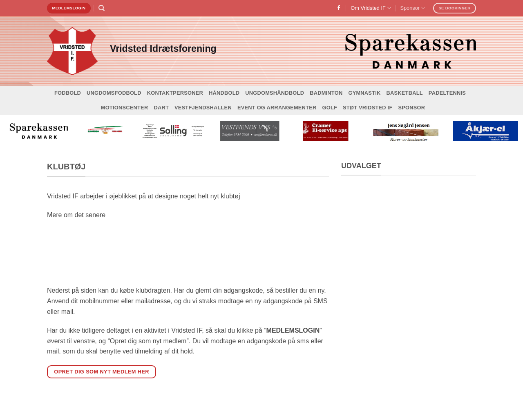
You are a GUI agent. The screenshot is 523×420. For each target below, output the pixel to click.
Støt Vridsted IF (368, 108)
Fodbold (68, 93)
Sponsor (412, 8)
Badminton (326, 93)
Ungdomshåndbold (275, 93)
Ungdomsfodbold (114, 93)
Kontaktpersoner (175, 93)
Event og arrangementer (277, 108)
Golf (330, 108)
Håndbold (224, 93)
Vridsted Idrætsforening (163, 49)
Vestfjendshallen (203, 108)
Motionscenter (125, 108)
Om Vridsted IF (371, 8)
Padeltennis (447, 93)
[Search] (102, 8)
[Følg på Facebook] (339, 8)
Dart (161, 108)
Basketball (405, 93)
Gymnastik (364, 93)
